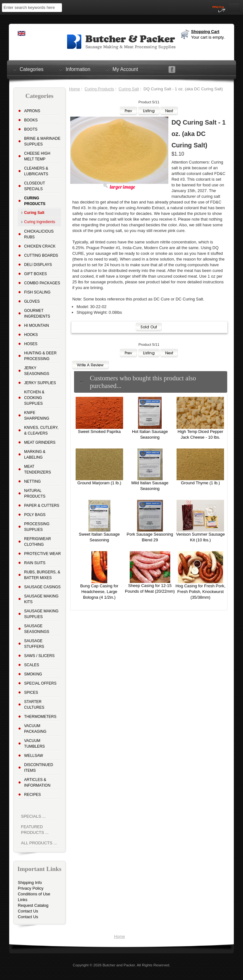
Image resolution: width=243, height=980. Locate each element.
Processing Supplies (37, 527)
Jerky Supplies (40, 383)
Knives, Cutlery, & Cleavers (41, 430)
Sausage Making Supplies (41, 614)
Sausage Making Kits (41, 599)
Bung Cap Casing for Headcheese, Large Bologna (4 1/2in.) (99, 592)
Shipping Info (30, 883)
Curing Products (99, 89)
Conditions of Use (34, 894)
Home (75, 89)
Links (22, 900)
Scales (31, 665)
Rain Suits (35, 563)
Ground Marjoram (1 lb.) (99, 483)
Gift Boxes (35, 274)
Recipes (32, 795)
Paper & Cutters (42, 506)
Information (78, 69)
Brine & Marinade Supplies (42, 141)
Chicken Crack (40, 246)
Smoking (33, 674)
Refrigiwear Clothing (37, 542)
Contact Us (28, 911)
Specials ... (33, 816)
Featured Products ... (35, 830)
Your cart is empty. (208, 37)
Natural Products (35, 493)
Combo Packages (42, 283)
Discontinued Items (38, 768)
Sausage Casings (42, 587)
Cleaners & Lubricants (36, 171)
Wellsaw (34, 756)
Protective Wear (42, 554)
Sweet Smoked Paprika (99, 432)
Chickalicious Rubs (39, 234)
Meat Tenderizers (37, 469)
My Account (125, 69)
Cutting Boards (41, 255)
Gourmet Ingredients (37, 313)
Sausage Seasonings (37, 629)
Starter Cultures (34, 705)
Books (31, 120)
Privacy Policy (31, 888)
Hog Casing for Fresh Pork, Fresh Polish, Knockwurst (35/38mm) (201, 592)
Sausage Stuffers (34, 644)
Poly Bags (35, 515)
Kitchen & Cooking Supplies (34, 398)
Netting (32, 481)
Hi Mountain (36, 326)
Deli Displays (38, 265)
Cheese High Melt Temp (37, 156)
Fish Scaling (37, 292)
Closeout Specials (34, 186)
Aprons (32, 111)
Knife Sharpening (37, 416)
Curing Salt (129, 89)
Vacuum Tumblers (34, 744)
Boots (31, 129)
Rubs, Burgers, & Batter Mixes (42, 575)
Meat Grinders (40, 442)
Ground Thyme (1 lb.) (200, 483)
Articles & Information (37, 783)
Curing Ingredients (40, 222)
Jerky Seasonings (37, 371)
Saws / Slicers (39, 656)
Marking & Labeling (35, 455)
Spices (31, 693)
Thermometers (40, 717)
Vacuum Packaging (35, 729)
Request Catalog (33, 905)
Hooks (31, 335)
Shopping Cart (205, 32)
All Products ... (39, 843)
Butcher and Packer (119, 965)
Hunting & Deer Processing (40, 356)
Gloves (32, 301)
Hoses (31, 344)
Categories (31, 69)
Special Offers (40, 683)
